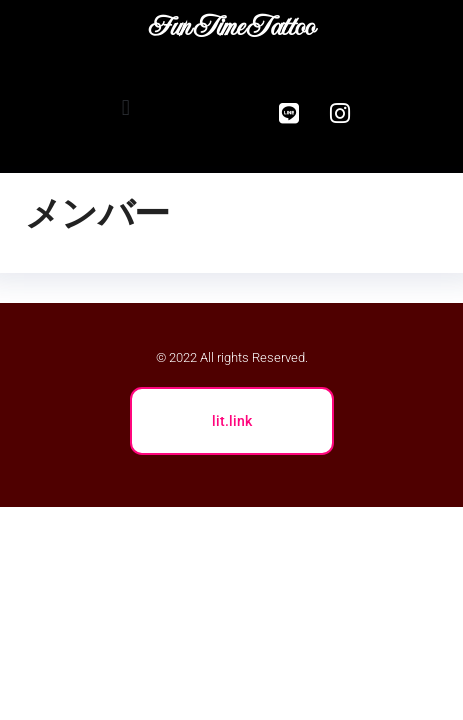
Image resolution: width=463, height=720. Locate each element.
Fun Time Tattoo (231, 26)
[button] (125, 108)
